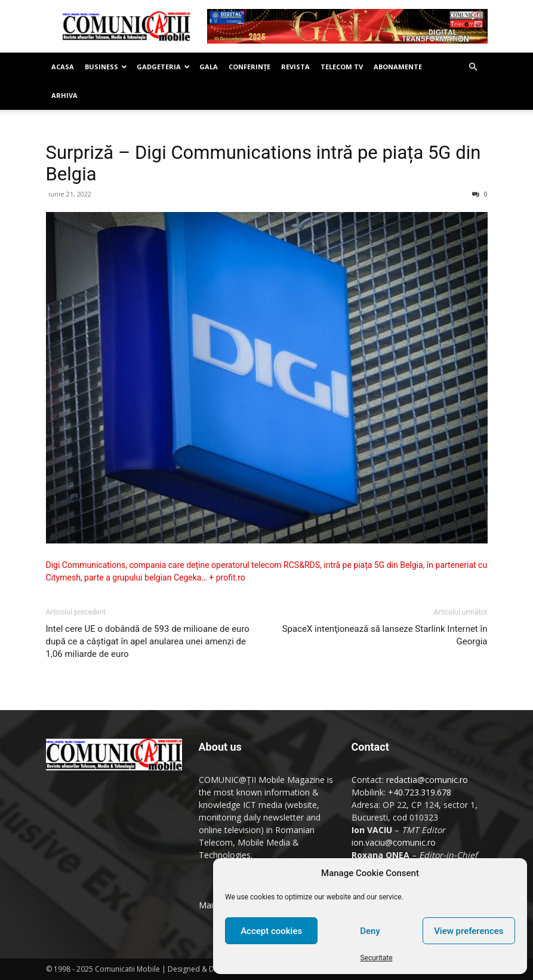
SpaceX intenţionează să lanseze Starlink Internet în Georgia (385, 635)
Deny (370, 931)
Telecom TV (342, 67)
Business (106, 67)
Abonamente (398, 67)
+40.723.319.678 (420, 792)
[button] (473, 67)
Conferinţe (249, 67)
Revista (295, 67)
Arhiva (64, 95)
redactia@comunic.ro (427, 780)
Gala (209, 67)
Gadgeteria (163, 67)
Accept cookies (271, 931)
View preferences (469, 931)
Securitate (376, 958)
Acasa (63, 67)
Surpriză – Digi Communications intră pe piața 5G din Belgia (264, 163)
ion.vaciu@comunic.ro (394, 842)
